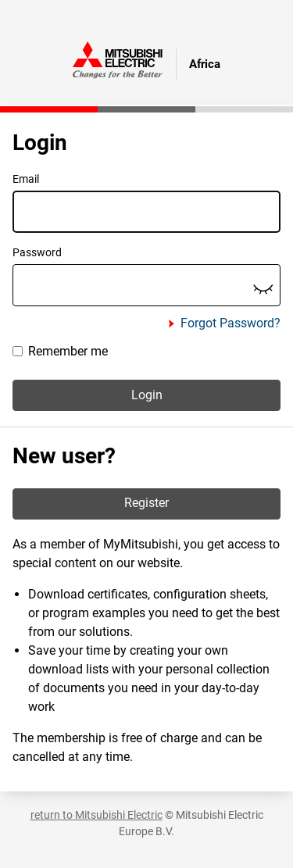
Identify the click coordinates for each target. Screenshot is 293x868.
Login (147, 395)
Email (26, 179)
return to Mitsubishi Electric (96, 815)
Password (37, 252)
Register (146, 503)
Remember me (60, 351)
